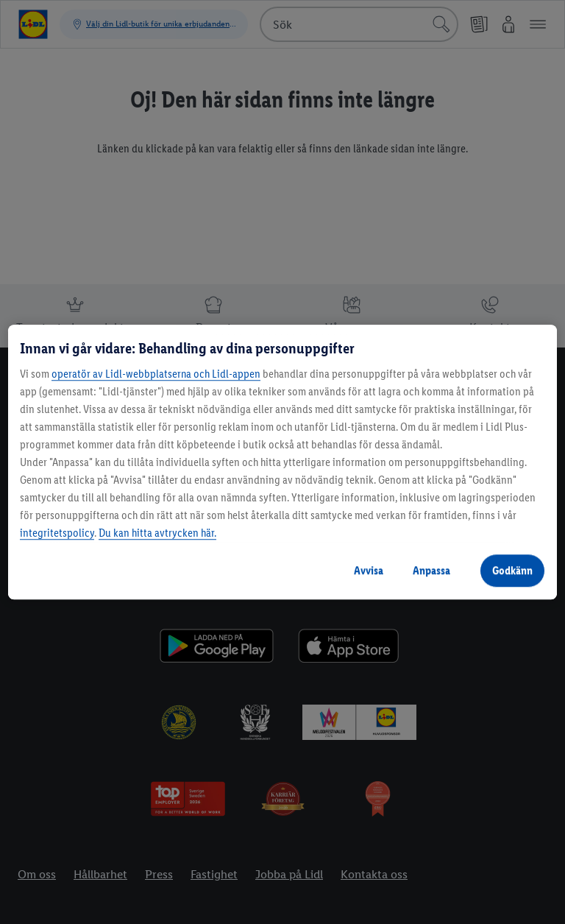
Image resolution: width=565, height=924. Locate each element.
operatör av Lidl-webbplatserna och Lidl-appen (156, 374)
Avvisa (369, 570)
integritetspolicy (57, 533)
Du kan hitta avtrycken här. (157, 533)
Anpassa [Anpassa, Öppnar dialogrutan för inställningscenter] (431, 570)
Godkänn (512, 570)
